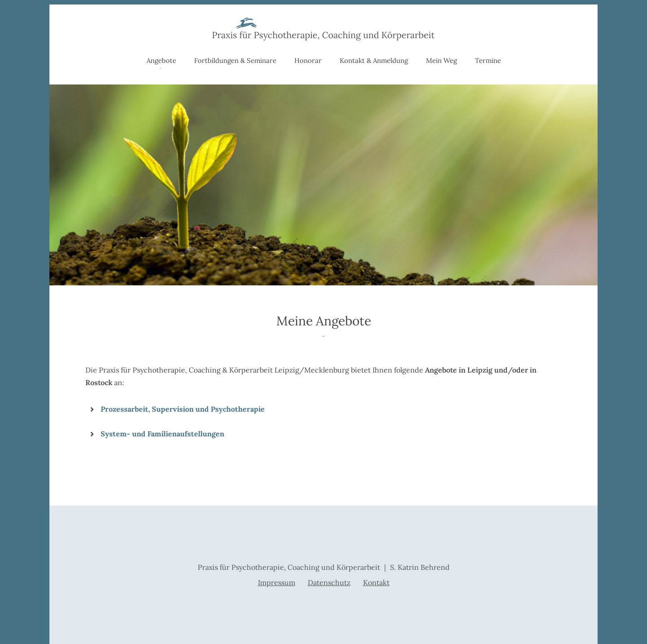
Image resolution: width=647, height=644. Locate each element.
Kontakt (376, 582)
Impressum (277, 582)
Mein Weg (441, 60)
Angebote (161, 60)
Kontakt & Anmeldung (374, 60)
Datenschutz (329, 582)
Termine (488, 60)
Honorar (308, 60)
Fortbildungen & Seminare (235, 60)
